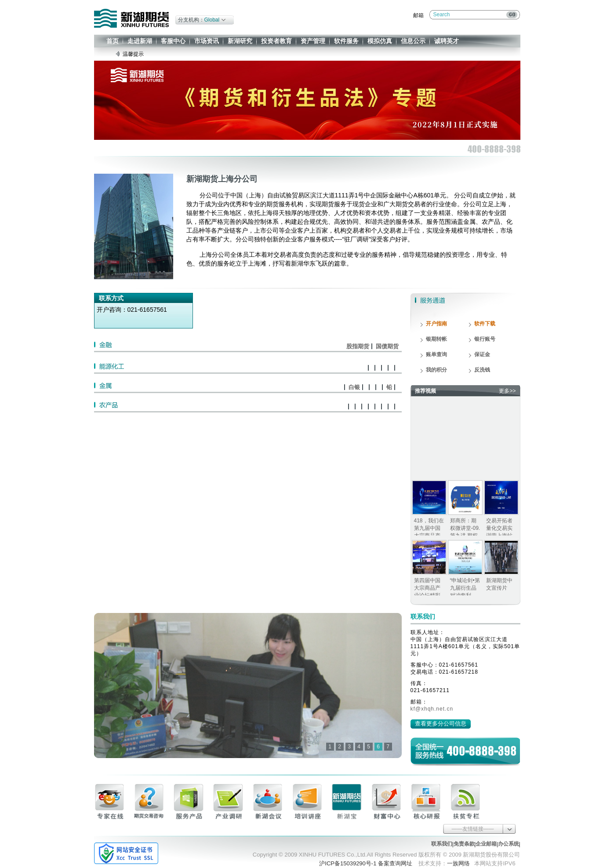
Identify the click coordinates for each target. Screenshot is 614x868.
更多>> (507, 391)
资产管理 (313, 41)
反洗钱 (482, 370)
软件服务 (346, 41)
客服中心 (173, 41)
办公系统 (509, 844)
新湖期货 (131, 18)
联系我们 (442, 844)
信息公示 (413, 41)
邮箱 (418, 15)
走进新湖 (140, 41)
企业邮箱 (486, 844)
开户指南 (436, 324)
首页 (113, 41)
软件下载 (485, 324)
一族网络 (458, 863)
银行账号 (485, 339)
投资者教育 (276, 41)
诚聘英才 (447, 41)
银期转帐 (436, 339)
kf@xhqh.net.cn (432, 709)
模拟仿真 (380, 41)
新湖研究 (240, 41)
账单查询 (436, 354)
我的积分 (436, 370)
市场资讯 (207, 41)
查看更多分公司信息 (441, 724)
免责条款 (464, 844)
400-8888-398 (482, 751)
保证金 (482, 354)
